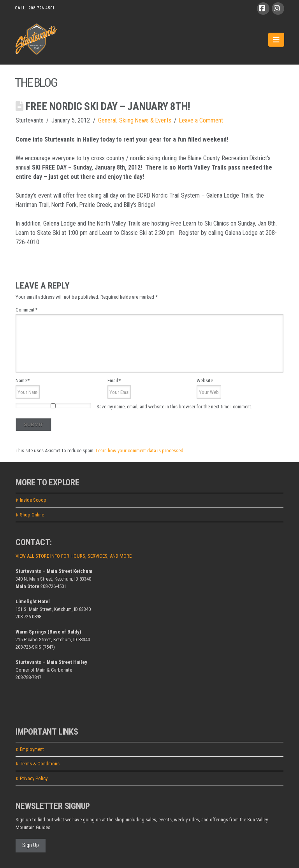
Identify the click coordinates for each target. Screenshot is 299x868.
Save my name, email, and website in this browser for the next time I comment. (174, 407)
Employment (30, 749)
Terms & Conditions (38, 764)
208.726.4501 (42, 8)
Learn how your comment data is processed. (140, 451)
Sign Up (31, 845)
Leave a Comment (201, 120)
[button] (276, 40)
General (107, 120)
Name (23, 381)
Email (114, 381)
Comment (26, 310)
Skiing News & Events (145, 120)
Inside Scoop (31, 500)
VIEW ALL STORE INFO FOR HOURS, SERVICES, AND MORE (74, 556)
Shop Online (30, 515)
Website (205, 381)
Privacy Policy (32, 778)
